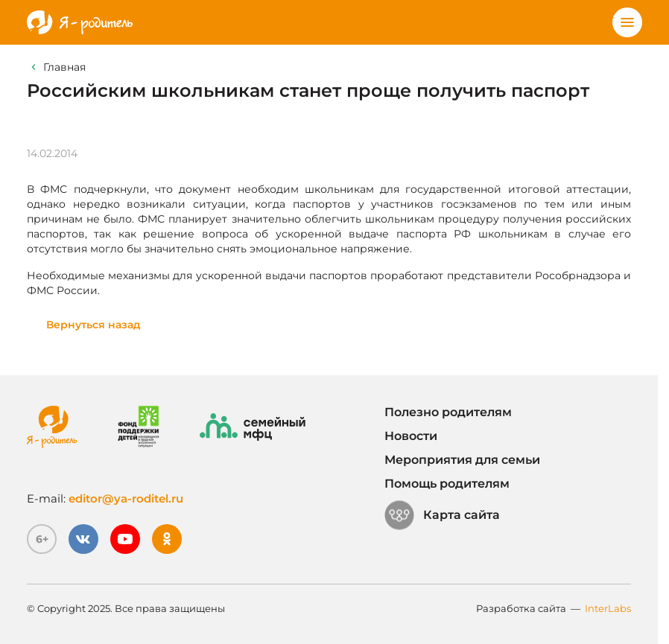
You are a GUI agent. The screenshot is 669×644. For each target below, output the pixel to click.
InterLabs (608, 608)
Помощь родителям (447, 484)
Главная (64, 67)
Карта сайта (442, 515)
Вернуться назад (93, 325)
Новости (411, 436)
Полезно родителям (448, 412)
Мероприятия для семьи (462, 460)
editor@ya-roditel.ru (126, 498)
